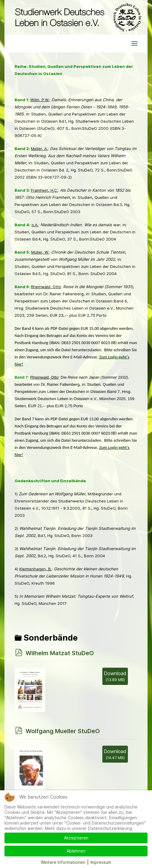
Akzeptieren (76, 838)
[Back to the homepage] (77, 17)
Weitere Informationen (63, 862)
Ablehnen (76, 851)
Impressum (101, 862)
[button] (134, 43)
